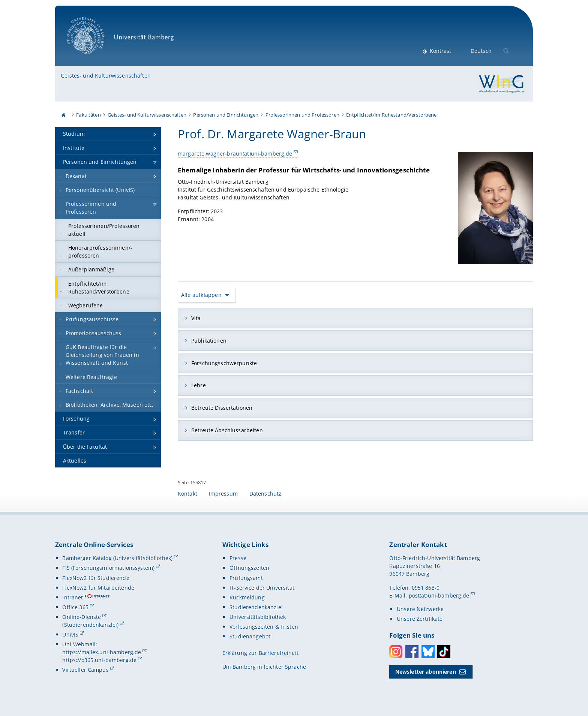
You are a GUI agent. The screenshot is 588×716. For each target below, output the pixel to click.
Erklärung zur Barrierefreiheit (260, 653)
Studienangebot (250, 636)
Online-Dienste (82, 617)
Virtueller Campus (85, 670)
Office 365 (75, 607)
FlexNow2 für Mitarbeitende (98, 588)
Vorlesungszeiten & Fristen (264, 627)
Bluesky (428, 652)
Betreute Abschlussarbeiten (227, 430)
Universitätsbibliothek (258, 617)
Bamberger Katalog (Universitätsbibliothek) (117, 558)
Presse (238, 558)
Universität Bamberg (123, 40)
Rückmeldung (247, 597)
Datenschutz (265, 494)
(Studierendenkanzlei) (90, 625)
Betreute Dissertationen (222, 408)
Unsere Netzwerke (420, 609)
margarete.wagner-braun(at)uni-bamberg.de (235, 154)
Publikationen (209, 340)
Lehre (199, 385)
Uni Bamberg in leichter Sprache (264, 667)
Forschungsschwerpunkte (224, 363)
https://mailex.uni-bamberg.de (102, 652)
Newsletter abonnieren (426, 672)
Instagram (396, 652)
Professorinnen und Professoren (302, 115)
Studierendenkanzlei (256, 607)
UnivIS (70, 634)
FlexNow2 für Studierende (96, 578)
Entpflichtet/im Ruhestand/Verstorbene (391, 115)
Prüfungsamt (246, 578)
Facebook (412, 652)
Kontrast (440, 51)
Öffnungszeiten (249, 568)
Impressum (223, 494)
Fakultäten (88, 115)
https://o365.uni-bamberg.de (99, 660)
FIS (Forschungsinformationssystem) (108, 568)
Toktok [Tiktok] (444, 652)
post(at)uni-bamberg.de (439, 595)
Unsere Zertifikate (420, 619)
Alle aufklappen (201, 295)
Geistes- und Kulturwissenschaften (106, 76)
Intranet (73, 597)
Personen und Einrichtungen (226, 115)
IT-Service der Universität (262, 588)
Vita (196, 318)
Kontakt (187, 494)
